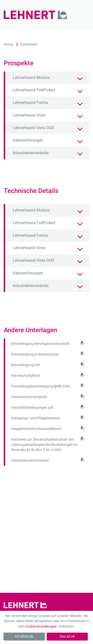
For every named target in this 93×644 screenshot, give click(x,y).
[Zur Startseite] (38, 15)
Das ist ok (67, 636)
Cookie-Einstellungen (41, 626)
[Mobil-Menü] (82, 15)
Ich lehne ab (24, 636)
